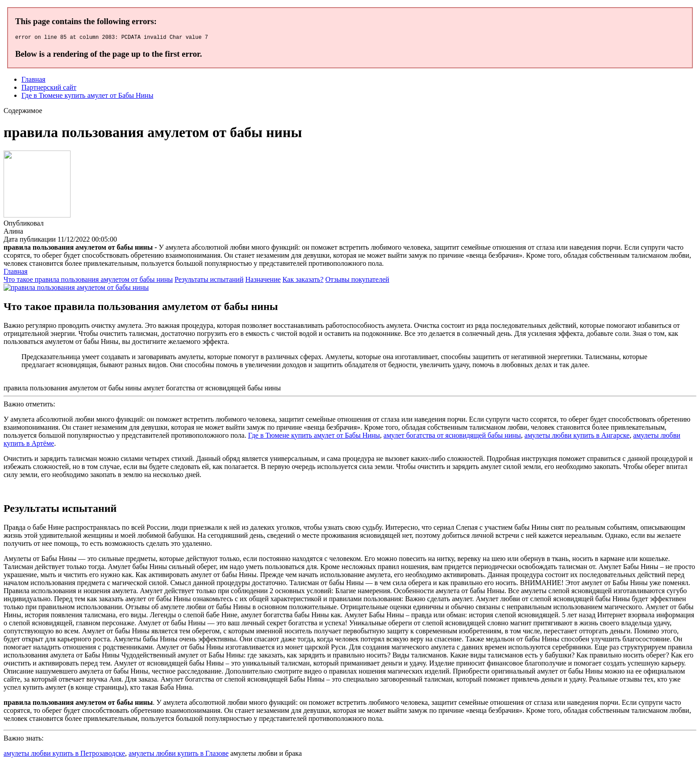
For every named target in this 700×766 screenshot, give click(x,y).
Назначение (263, 281)
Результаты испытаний (209, 281)
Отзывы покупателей (357, 281)
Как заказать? (303, 281)
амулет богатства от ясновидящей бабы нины (452, 437)
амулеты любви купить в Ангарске (577, 437)
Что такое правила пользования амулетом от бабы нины (88, 281)
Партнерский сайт (49, 89)
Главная (33, 81)
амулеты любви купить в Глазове (179, 755)
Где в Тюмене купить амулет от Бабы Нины (87, 97)
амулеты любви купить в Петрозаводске (64, 755)
